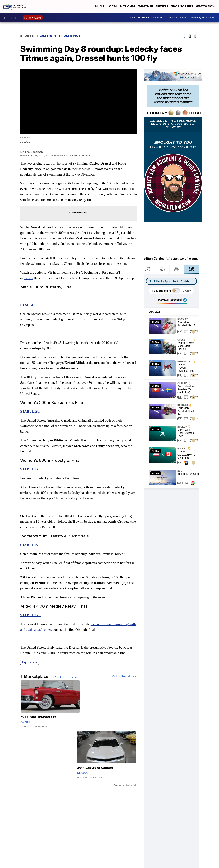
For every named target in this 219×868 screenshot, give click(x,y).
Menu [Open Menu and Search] (100, 6)
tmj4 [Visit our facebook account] (5, 18)
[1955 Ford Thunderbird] (50, 706)
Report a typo (30, 662)
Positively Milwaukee (202, 18)
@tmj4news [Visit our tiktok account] (20, 18)
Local (113, 6)
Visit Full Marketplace (124, 676)
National (128, 6)
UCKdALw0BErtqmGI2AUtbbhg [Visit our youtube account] (16, 18)
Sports (162, 6)
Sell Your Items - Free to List (65, 677)
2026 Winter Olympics (60, 36)
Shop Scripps (182, 6)
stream (29, 278)
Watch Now (206, 6)
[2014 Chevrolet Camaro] (107, 757)
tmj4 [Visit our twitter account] (12, 18)
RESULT (27, 305)
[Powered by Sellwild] (131, 785)
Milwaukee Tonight (177, 18)
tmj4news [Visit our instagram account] (9, 18)
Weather (146, 6)
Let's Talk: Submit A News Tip (147, 18)
